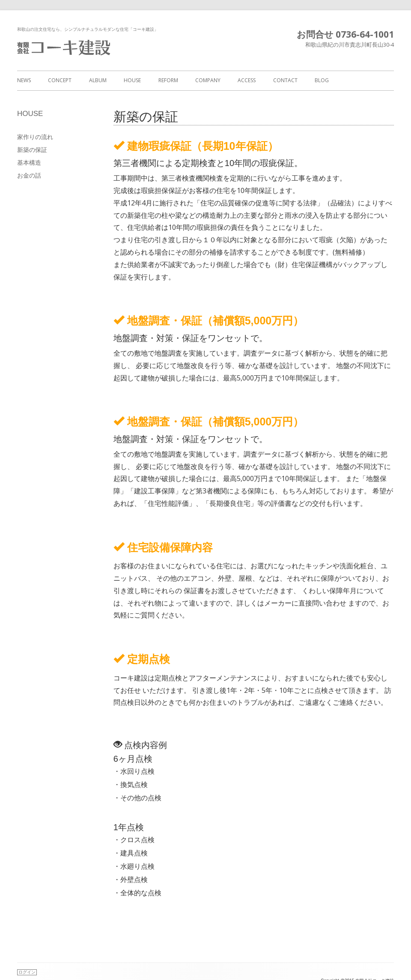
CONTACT (285, 80)
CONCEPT (60, 80)
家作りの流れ (35, 137)
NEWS (24, 80)
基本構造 (29, 162)
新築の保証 (32, 150)
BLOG (322, 80)
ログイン (27, 972)
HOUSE (132, 80)
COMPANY (208, 80)
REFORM (168, 80)
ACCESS (247, 80)
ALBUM (98, 80)
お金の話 (29, 175)
